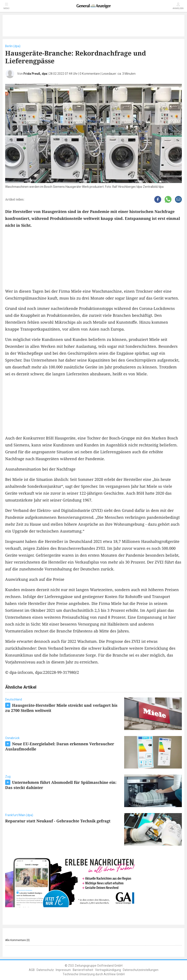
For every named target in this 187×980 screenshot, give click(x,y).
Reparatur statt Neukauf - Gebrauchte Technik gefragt (58, 821)
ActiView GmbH (114, 974)
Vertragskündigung (108, 970)
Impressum (63, 970)
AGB (32, 970)
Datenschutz (45, 970)
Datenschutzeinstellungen (141, 970)
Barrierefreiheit (83, 970)
